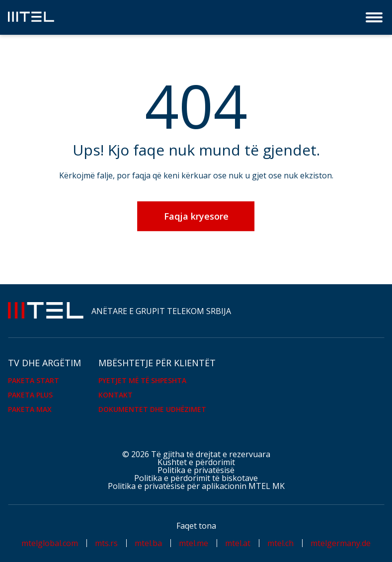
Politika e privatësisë (196, 470)
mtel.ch (280, 543)
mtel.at (238, 543)
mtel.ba (148, 543)
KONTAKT (116, 395)
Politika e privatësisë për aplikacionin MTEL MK (196, 486)
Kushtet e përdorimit (196, 462)
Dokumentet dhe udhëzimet (152, 409)
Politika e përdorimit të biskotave (196, 478)
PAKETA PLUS (30, 395)
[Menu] (375, 17)
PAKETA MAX (30, 409)
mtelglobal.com (50, 543)
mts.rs (106, 543)
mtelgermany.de (341, 543)
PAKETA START (34, 380)
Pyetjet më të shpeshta (142, 380)
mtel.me (194, 543)
